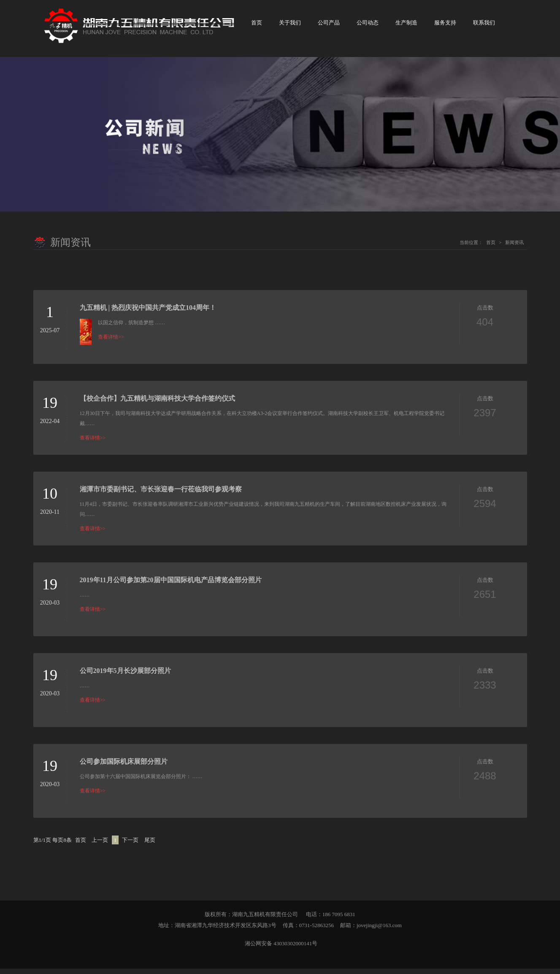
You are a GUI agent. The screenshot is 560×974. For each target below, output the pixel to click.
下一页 (130, 845)
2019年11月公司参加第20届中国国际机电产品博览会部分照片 (171, 585)
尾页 (150, 845)
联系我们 (484, 26)
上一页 (100, 845)
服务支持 (445, 26)
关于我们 (290, 26)
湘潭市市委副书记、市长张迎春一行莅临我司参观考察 (161, 495)
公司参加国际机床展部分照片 (124, 767)
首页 (257, 26)
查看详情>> (111, 342)
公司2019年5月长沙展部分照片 (125, 676)
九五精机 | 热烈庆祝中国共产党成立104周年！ (148, 313)
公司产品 (329, 26)
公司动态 (368, 26)
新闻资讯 (514, 248)
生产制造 (406, 26)
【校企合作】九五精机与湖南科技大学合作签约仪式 (157, 404)
